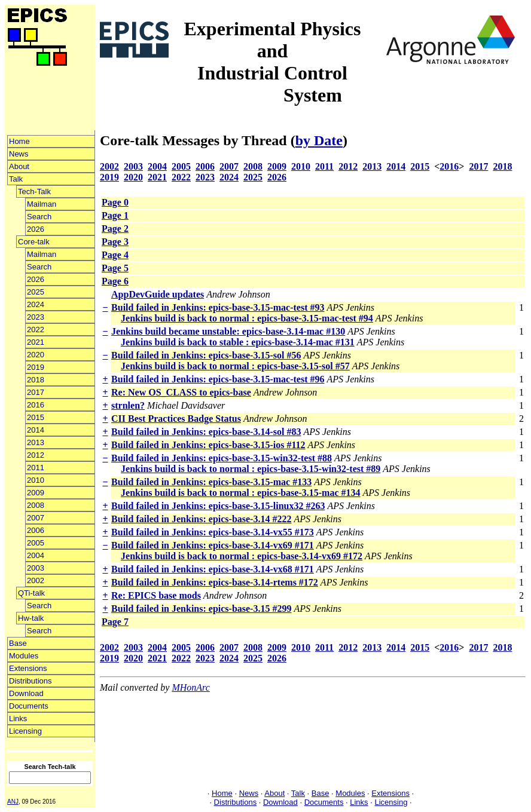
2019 (36, 367)
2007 (36, 518)
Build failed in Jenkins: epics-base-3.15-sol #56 (206, 355)
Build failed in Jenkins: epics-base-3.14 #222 (201, 519)
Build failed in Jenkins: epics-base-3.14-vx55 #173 (213, 532)
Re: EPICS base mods (156, 595)
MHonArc (190, 687)
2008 (36, 505)
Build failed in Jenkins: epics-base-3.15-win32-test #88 (222, 458)
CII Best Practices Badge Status (176, 419)
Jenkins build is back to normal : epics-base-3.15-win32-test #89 (251, 469)
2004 (36, 555)
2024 (36, 304)
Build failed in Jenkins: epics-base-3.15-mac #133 (211, 482)
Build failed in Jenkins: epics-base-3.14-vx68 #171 (213, 569)
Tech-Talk (34, 191)
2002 (36, 580)
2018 (36, 380)
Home (19, 141)
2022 (36, 330)
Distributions (30, 681)
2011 (36, 468)
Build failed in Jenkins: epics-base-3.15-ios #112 (208, 445)
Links (18, 718)
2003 (36, 568)
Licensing (25, 731)
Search (39, 217)
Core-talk (34, 242)
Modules (24, 656)
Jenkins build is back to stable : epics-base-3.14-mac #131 (238, 342)
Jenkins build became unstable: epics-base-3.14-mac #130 (228, 331)
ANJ (13, 802)
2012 (36, 455)
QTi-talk (31, 593)
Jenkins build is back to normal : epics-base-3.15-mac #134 (240, 493)
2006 (36, 530)
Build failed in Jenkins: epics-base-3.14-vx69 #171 (213, 545)
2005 (36, 543)
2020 (36, 355)
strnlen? (128, 405)
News (19, 154)
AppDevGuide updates (158, 294)
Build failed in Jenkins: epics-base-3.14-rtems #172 (215, 582)
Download (26, 693)
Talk (16, 179)
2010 (36, 480)
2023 (36, 317)
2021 (36, 342)
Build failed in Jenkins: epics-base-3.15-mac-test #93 (218, 307)
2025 (36, 292)
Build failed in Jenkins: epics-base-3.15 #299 (201, 609)
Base (18, 643)
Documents (29, 706)
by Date (319, 140)
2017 (36, 392)
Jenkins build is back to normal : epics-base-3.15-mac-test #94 (247, 318)
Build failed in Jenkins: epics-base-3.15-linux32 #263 (218, 506)
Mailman (42, 204)
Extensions (28, 668)
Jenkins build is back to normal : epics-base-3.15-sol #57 (235, 366)
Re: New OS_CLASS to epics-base (181, 392)
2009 (36, 493)
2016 (36, 405)
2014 (36, 430)
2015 (36, 417)
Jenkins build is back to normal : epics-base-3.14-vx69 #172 (242, 556)
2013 (36, 442)
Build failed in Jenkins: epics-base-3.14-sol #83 (206, 432)
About (19, 166)
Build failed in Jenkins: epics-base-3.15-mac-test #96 (218, 379)
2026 (36, 229)
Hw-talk (31, 618)
